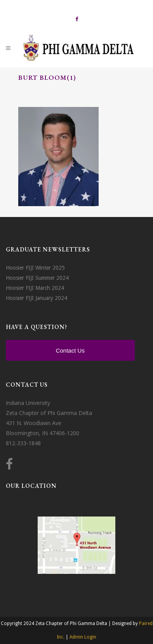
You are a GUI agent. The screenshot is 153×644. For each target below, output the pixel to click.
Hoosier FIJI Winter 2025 (35, 268)
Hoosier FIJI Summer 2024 (37, 278)
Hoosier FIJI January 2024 (37, 298)
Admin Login (83, 637)
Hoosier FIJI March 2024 (35, 288)
